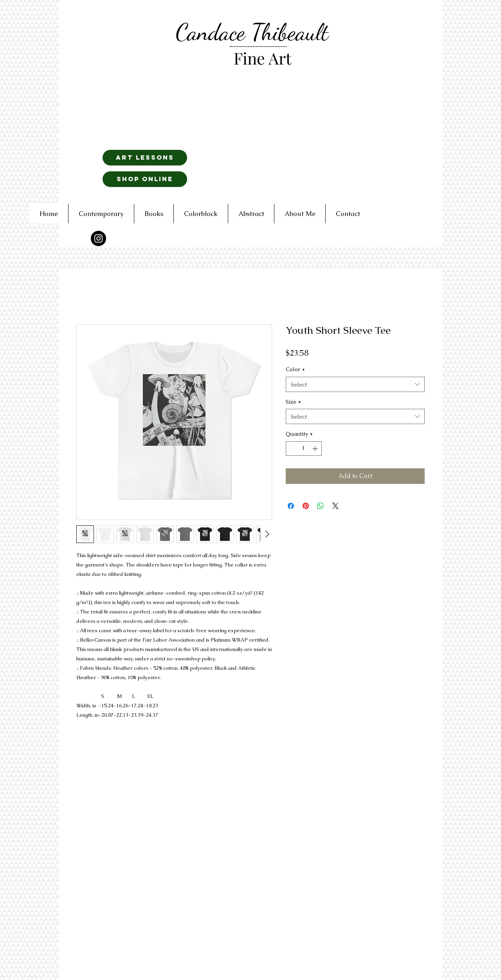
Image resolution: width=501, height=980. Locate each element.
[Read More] (269, 232)
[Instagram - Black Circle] (98, 238)
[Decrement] (292, 449)
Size (293, 402)
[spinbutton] (304, 449)
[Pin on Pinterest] (306, 506)
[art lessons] (145, 158)
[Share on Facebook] (291, 506)
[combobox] (355, 384)
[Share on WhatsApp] (321, 506)
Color (295, 369)
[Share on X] (335, 506)
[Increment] (316, 449)
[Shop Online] (145, 179)
